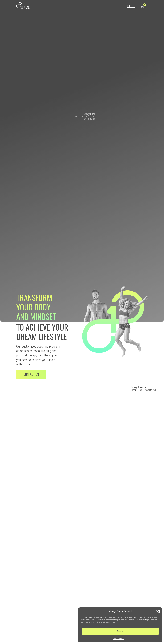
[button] (158, 611)
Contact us (31, 374)
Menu (131, 6)
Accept (120, 631)
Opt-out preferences (119, 639)
